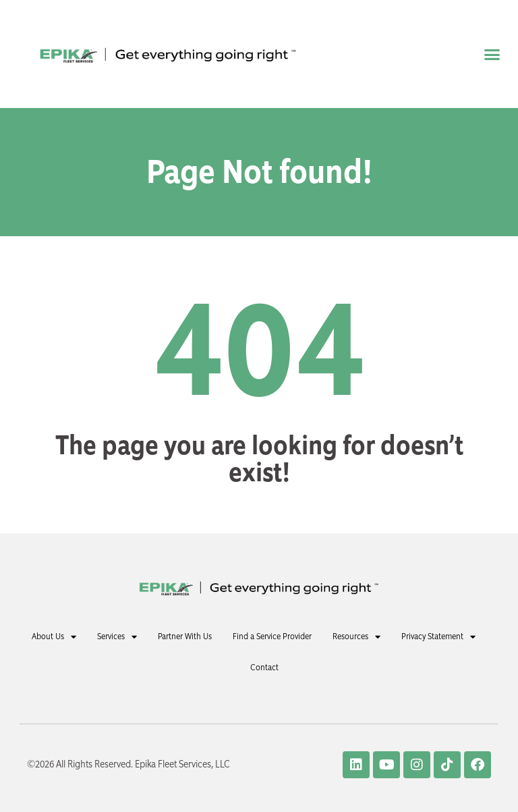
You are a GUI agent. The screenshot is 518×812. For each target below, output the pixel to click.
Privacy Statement (438, 637)
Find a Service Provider (272, 636)
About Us (54, 637)
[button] (492, 54)
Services (117, 637)
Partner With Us (185, 636)
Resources (356, 637)
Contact (264, 667)
